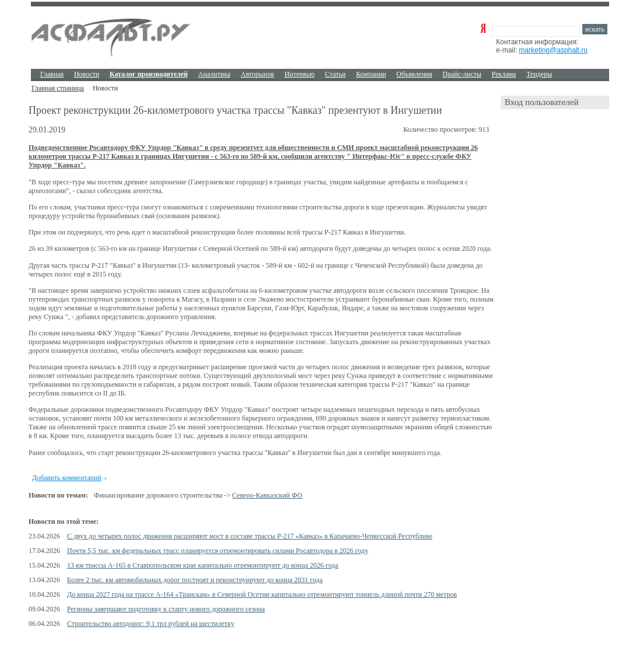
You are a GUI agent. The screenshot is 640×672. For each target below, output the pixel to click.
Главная (52, 74)
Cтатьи (336, 74)
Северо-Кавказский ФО (267, 495)
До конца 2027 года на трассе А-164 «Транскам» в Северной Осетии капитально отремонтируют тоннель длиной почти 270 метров (262, 594)
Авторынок (257, 74)
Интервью (300, 74)
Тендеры (539, 74)
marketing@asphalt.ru (553, 50)
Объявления (414, 74)
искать (595, 29)
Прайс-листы (462, 74)
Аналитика (214, 74)
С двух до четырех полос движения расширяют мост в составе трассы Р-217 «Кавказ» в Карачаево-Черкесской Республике (250, 536)
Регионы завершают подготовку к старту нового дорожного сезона (166, 609)
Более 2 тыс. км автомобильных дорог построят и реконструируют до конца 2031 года (195, 580)
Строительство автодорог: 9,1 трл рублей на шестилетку (151, 624)
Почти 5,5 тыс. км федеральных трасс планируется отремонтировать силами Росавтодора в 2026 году (218, 551)
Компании (371, 74)
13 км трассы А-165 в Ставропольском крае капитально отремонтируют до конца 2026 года (203, 565)
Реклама (504, 74)
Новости (87, 74)
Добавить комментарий (67, 478)
